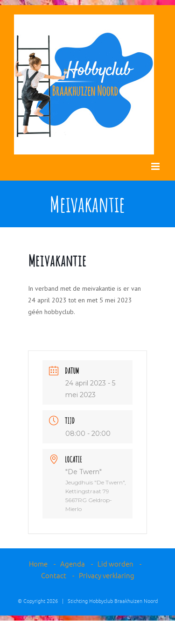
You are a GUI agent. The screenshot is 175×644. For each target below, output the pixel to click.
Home (38, 563)
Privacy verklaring (107, 575)
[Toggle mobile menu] (156, 166)
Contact (54, 575)
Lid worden (115, 563)
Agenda (73, 563)
